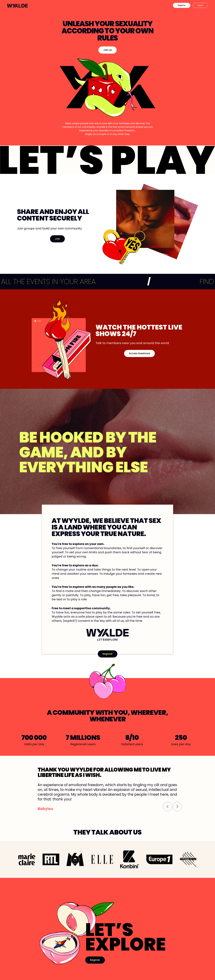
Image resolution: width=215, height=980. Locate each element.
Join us (107, 50)
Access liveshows (139, 353)
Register (182, 5)
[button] (168, 807)
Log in (200, 5)
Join (57, 239)
